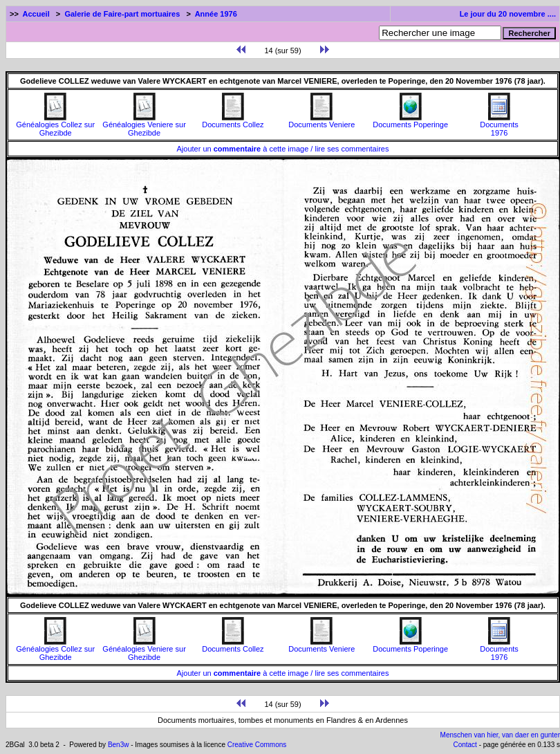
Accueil (36, 14)
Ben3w (119, 745)
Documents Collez (233, 121)
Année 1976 (216, 14)
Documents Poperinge (410, 121)
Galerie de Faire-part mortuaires (122, 14)
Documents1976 (499, 125)
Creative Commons (257, 745)
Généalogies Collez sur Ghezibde (55, 125)
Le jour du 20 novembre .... (508, 14)
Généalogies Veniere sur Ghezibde (144, 125)
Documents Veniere (321, 121)
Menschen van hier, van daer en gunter (500, 735)
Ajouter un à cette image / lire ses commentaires (283, 149)
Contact (465, 745)
